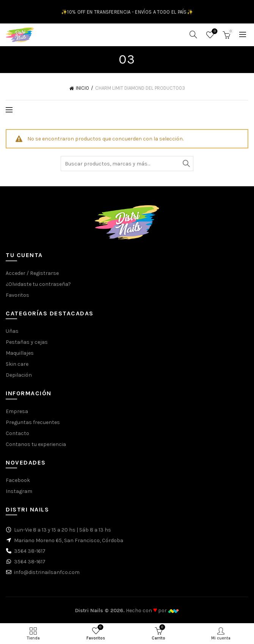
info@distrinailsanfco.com (47, 572)
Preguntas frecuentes (33, 422)
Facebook (18, 480)
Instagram (19, 491)
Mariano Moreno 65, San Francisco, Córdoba (69, 540)
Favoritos (214, 32)
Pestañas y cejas (27, 342)
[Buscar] (193, 34)
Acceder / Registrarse (32, 273)
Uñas (12, 331)
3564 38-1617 (30, 551)
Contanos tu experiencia (36, 444)
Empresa (17, 411)
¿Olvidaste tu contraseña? (38, 284)
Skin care (17, 364)
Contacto (17, 433)
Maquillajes (20, 353)
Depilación (19, 375)
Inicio (82, 88)
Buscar (186, 164)
